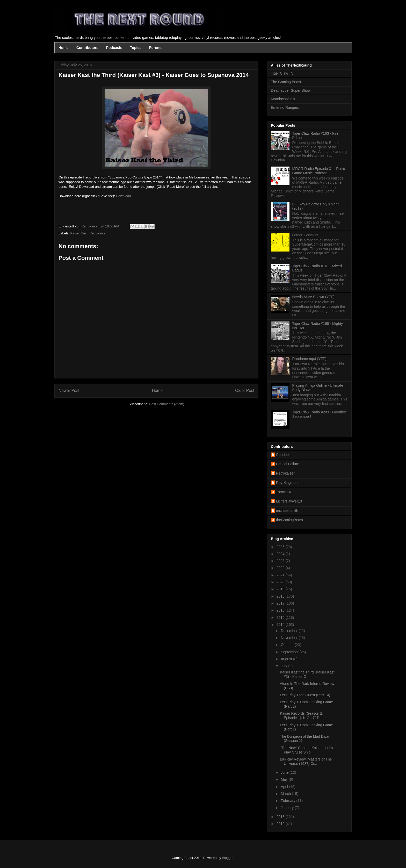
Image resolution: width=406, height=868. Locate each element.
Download (124, 196)
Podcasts (114, 48)
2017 (281, 603)
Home (64, 48)
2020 (281, 582)
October (288, 645)
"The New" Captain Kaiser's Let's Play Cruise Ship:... (306, 750)
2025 (281, 547)
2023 (281, 561)
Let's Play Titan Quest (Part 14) (305, 695)
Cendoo (282, 455)
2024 (281, 554)
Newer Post (69, 390)
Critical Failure (288, 464)
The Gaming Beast (286, 82)
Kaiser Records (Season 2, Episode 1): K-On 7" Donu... (304, 716)
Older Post (245, 390)
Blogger (228, 858)
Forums (156, 48)
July (284, 666)
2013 (281, 817)
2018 (281, 596)
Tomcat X (284, 492)
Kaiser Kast (79, 233)
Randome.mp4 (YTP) (309, 359)
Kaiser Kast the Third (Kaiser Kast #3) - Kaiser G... (307, 674)
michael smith (287, 511)
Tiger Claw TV (282, 73)
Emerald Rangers (285, 107)
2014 (281, 625)
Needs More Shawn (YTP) (313, 297)
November (289, 638)
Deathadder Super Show (291, 90)
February (288, 801)
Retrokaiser (98, 233)
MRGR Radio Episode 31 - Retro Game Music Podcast (319, 171)
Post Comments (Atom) (167, 404)
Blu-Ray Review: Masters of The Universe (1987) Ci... (306, 761)
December (289, 631)
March (286, 794)
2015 (281, 618)
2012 (281, 824)
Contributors (87, 48)
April (285, 787)
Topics (136, 48)
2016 (281, 610)
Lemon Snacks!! (305, 235)
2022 (281, 568)
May (285, 779)
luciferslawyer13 (289, 501)
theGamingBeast (289, 520)
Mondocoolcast (283, 99)
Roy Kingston (287, 483)
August (287, 659)
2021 (281, 575)
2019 (281, 589)
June (285, 772)
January (288, 808)
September (290, 652)
